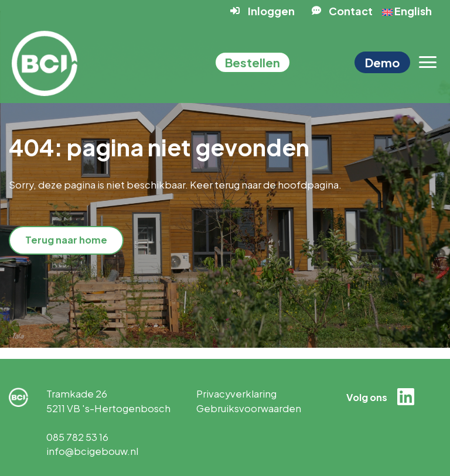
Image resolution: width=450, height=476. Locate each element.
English (407, 11)
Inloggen (271, 11)
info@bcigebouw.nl (92, 451)
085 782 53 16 (77, 437)
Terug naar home (66, 240)
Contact (351, 11)
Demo (382, 62)
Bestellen (253, 62)
